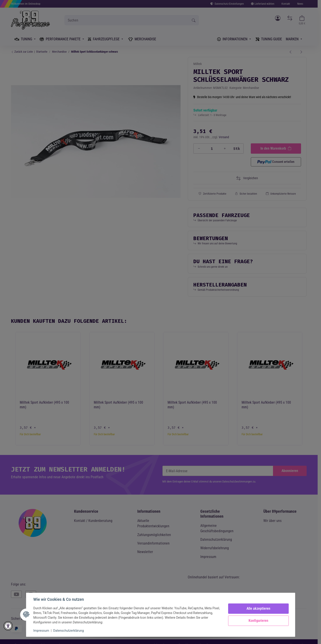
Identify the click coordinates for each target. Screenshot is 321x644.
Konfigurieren (258, 621)
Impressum (41, 631)
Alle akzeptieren (258, 608)
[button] (8, 626)
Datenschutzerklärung (68, 631)
